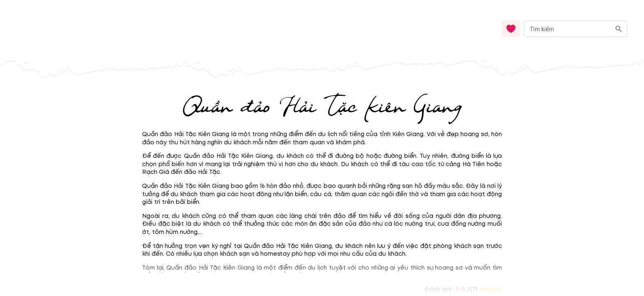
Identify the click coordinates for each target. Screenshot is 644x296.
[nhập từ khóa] (567, 29)
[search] (619, 29)
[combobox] (576, 29)
